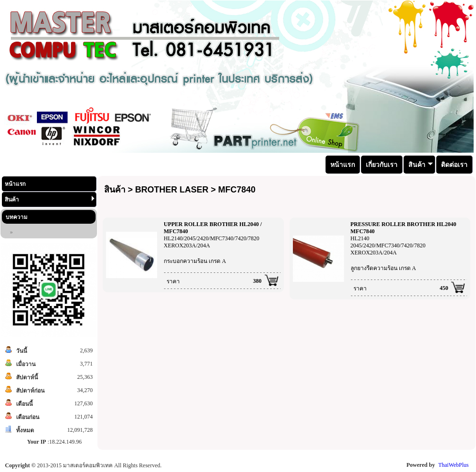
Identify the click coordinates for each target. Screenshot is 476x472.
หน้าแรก (15, 184)
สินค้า (50, 199)
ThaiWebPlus (453, 465)
